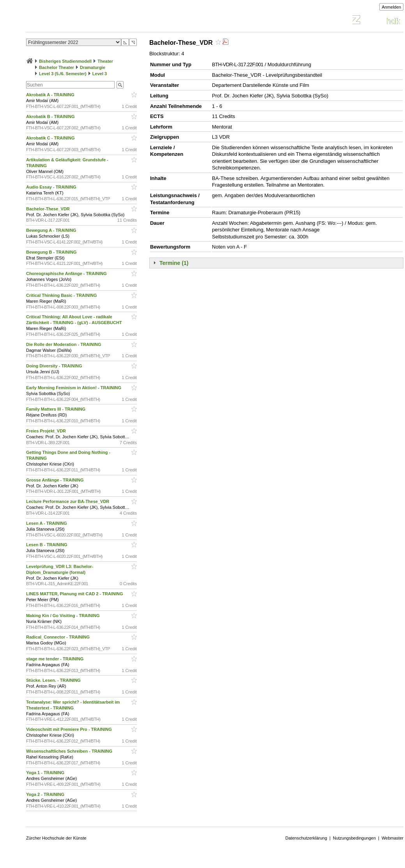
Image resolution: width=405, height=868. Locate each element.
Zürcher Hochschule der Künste (56, 838)
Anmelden (391, 7)
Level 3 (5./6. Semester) (63, 74)
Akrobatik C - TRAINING (51, 138)
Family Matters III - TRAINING (56, 409)
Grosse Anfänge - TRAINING (56, 480)
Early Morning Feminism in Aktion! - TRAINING (74, 388)
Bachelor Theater (57, 67)
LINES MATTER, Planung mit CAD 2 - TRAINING (75, 594)
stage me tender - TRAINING (55, 659)
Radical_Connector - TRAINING (58, 637)
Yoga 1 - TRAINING (46, 773)
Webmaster (393, 838)
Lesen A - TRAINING (47, 523)
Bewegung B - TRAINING (52, 252)
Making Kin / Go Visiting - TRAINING (64, 616)
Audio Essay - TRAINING (52, 187)
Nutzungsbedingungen (354, 838)
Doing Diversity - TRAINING (55, 366)
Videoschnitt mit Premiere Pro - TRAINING (70, 729)
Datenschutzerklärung (306, 838)
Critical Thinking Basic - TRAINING (62, 295)
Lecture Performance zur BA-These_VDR (68, 501)
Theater (105, 61)
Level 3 (100, 74)
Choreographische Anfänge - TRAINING (67, 273)
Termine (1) (174, 263)
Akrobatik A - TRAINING (51, 95)
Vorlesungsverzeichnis (83, 21)
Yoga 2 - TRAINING (46, 794)
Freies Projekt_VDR (47, 431)
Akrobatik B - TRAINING (51, 116)
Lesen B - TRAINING (47, 545)
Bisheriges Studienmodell (65, 61)
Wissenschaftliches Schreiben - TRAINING (70, 751)
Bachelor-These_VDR (49, 209)
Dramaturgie (93, 67)
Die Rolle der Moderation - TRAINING (64, 344)
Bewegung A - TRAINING (52, 230)
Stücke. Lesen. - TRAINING (54, 680)
